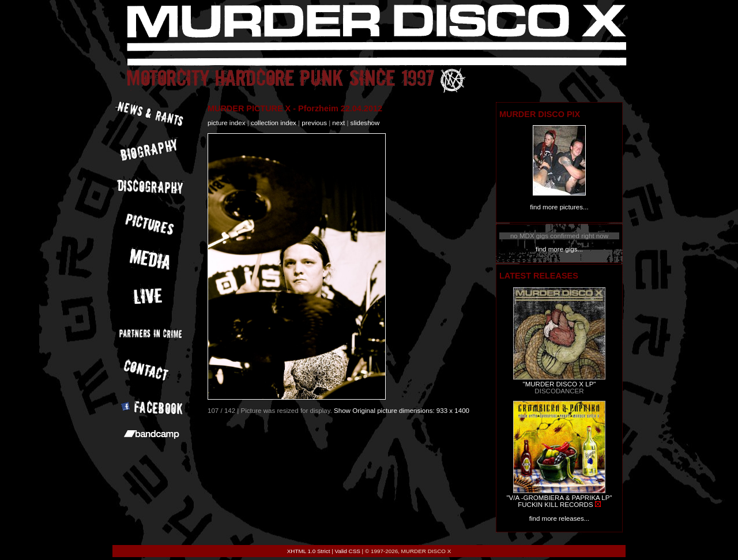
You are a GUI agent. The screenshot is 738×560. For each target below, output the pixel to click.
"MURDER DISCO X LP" (560, 384)
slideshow (365, 123)
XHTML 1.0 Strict (309, 551)
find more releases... (560, 518)
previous (314, 123)
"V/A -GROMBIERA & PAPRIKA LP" (559, 498)
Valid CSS (348, 551)
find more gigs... (559, 249)
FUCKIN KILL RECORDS (555, 505)
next (338, 123)
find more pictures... (559, 207)
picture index (226, 123)
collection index (274, 123)
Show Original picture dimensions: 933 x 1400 (402, 411)
